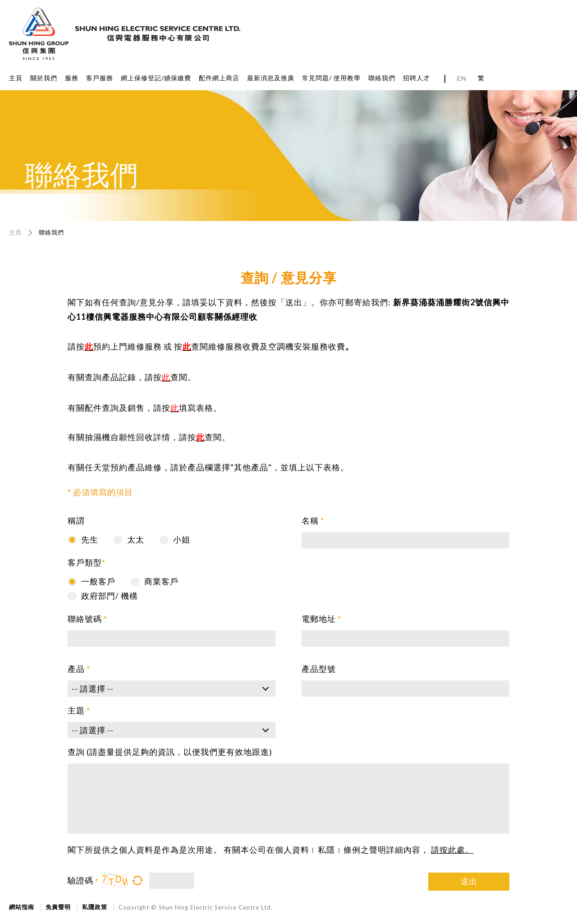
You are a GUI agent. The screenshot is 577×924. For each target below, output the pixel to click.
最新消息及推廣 (271, 78)
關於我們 (44, 78)
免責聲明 (58, 907)
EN (462, 78)
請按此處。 (452, 850)
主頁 (16, 78)
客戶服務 (100, 78)
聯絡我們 (382, 78)
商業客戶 (161, 581)
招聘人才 (417, 78)
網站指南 (22, 907)
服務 (72, 78)
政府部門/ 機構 (110, 596)
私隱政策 (95, 907)
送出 (469, 881)
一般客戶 (98, 581)
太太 (136, 539)
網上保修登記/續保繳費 (156, 78)
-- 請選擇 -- (93, 689)
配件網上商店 (219, 78)
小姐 (182, 539)
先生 (90, 539)
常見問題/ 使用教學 (331, 78)
